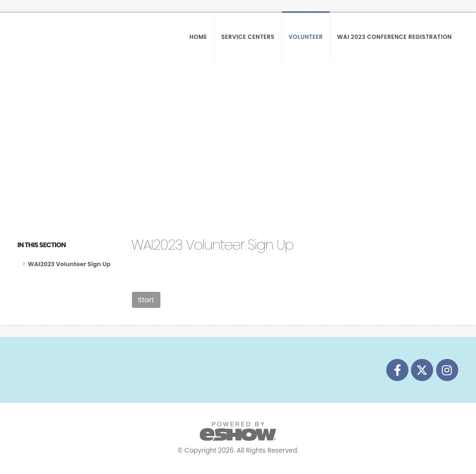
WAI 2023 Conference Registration (394, 37)
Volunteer (306, 37)
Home (198, 37)
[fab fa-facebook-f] (398, 370)
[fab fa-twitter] (423, 370)
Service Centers (248, 37)
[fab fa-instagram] (447, 370)
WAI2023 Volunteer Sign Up (69, 264)
